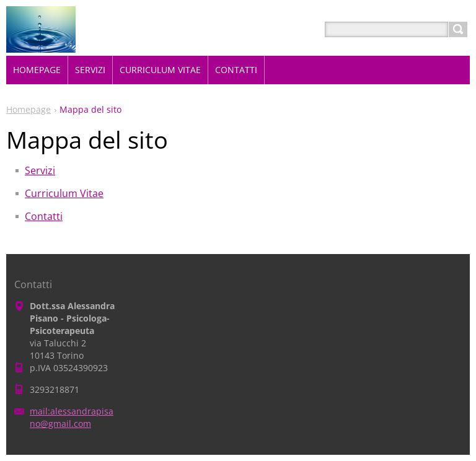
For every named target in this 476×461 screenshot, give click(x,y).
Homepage (29, 109)
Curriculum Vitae (64, 193)
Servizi (40, 170)
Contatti (44, 216)
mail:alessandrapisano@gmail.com (72, 417)
